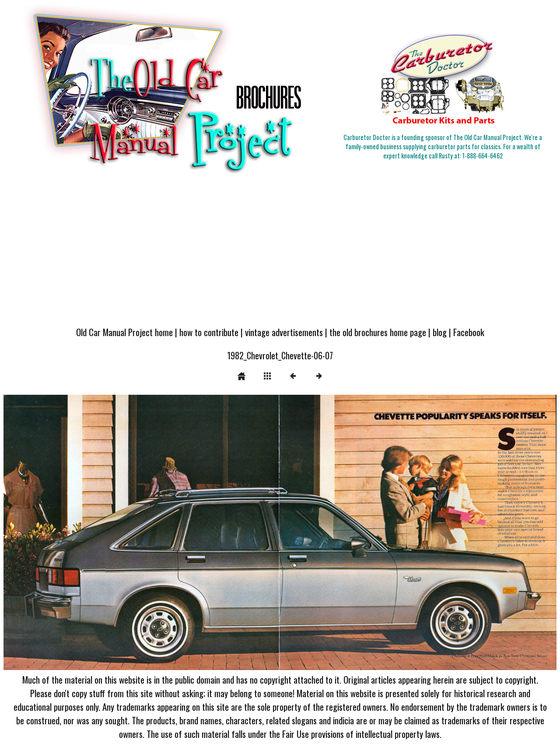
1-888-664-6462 (483, 156)
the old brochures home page (378, 332)
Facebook (469, 332)
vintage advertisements (284, 332)
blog (440, 332)
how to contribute (209, 332)
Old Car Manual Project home (124, 332)
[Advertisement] (280, 255)
